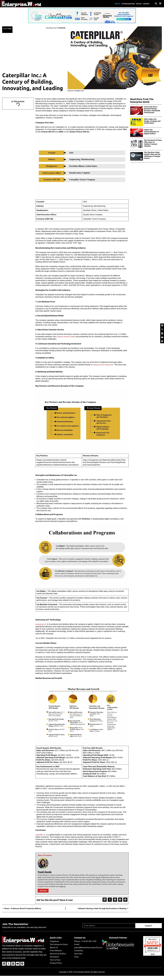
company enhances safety (67, 337)
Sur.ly (156, 950)
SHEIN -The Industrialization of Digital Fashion (151, 132)
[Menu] (160, 3)
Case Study (8, 28)
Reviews (137, 4)
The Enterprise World (81, 972)
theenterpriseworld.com (152, 946)
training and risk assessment (104, 365)
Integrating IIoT (42, 624)
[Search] (156, 4)
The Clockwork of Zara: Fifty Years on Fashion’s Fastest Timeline (153, 143)
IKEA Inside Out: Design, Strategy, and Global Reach (152, 121)
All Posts (43, 891)
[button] (105, 900)
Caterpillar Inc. (41, 835)
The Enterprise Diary (123, 4)
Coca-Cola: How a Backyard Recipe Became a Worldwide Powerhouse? (152, 110)
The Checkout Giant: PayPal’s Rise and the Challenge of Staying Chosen (152, 155)
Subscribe (146, 4)
